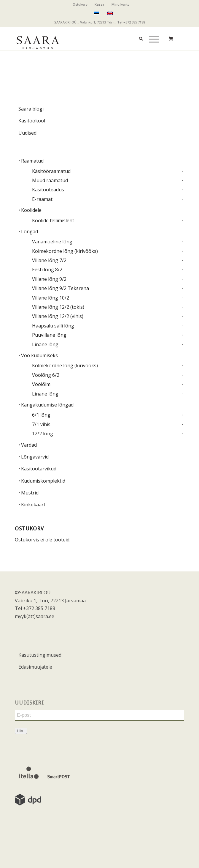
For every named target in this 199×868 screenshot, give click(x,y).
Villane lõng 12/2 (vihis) (58, 316)
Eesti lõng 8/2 (47, 270)
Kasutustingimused (40, 655)
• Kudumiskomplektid (42, 481)
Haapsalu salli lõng (53, 326)
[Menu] (151, 33)
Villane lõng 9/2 (49, 279)
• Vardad (28, 445)
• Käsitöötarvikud (37, 469)
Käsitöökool (32, 121)
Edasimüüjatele (35, 667)
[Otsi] (138, 33)
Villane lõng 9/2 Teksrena (61, 288)
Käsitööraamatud (51, 171)
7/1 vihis (41, 424)
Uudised (27, 133)
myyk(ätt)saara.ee (35, 616)
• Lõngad (28, 231)
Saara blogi (31, 109)
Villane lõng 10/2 (51, 298)
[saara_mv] (82, 39)
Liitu (21, 731)
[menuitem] (80, 4)
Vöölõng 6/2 (46, 375)
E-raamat (42, 199)
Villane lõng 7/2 (49, 260)
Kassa (100, 4)
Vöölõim (41, 384)
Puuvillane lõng (49, 335)
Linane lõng (45, 344)
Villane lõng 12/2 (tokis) (58, 307)
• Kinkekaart (32, 505)
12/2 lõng (43, 434)
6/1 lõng (41, 415)
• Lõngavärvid (34, 457)
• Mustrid (28, 493)
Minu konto (121, 4)
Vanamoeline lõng (52, 242)
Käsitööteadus (48, 190)
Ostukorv (80, 4)
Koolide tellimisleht (53, 220)
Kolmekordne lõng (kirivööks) (65, 251)
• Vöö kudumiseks (38, 355)
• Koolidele (30, 210)
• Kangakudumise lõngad (46, 405)
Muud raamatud (50, 180)
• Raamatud (31, 161)
